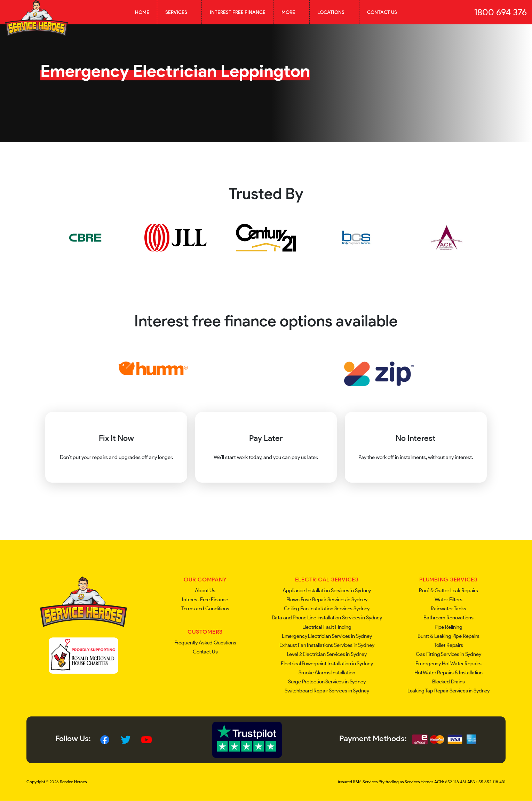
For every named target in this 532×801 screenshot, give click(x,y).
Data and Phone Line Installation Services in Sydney (327, 618)
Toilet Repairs (448, 645)
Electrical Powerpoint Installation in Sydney (327, 664)
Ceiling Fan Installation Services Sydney (327, 609)
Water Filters (448, 600)
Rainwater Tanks (448, 609)
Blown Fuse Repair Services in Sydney (327, 600)
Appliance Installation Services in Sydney (327, 590)
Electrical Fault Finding (327, 627)
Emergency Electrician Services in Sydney (327, 636)
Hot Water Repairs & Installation (448, 673)
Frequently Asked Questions (205, 643)
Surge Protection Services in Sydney (327, 682)
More (292, 12)
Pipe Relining (448, 627)
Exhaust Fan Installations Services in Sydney (327, 645)
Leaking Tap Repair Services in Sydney (448, 691)
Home (142, 12)
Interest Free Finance (238, 12)
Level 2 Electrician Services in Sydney (327, 654)
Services (180, 12)
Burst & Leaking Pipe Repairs (448, 636)
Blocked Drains (448, 682)
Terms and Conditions (205, 609)
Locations (334, 12)
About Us (205, 590)
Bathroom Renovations (448, 618)
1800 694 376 (500, 12)
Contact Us (382, 12)
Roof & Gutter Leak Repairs (448, 590)
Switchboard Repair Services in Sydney (327, 691)
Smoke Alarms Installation (327, 673)
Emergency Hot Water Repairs (448, 664)
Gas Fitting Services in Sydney (448, 654)
